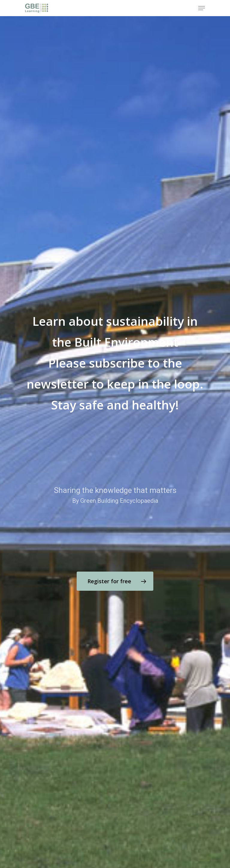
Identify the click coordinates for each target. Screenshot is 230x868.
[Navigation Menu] (202, 8)
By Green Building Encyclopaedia (115, 501)
